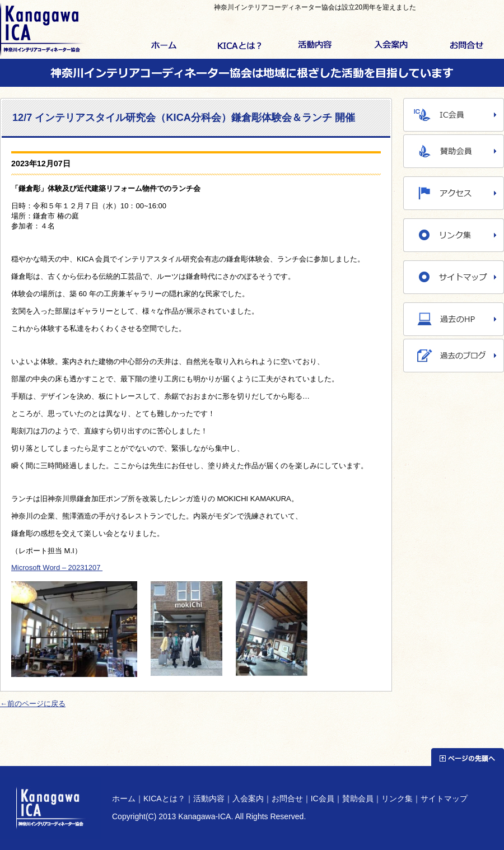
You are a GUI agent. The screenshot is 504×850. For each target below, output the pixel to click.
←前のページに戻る (33, 704)
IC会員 (323, 798)
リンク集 (397, 798)
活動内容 (315, 46)
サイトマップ (444, 798)
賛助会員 (358, 798)
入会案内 (391, 46)
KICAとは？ (239, 46)
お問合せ (466, 46)
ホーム (164, 46)
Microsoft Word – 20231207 (57, 568)
